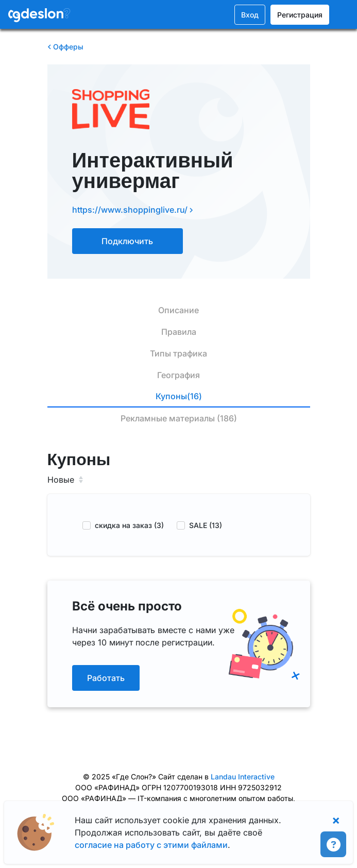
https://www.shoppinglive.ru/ (133, 210)
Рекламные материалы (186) (179, 418)
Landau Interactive (243, 777)
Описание (178, 310)
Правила (179, 332)
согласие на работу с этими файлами (151, 845)
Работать (106, 678)
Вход (250, 15)
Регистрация (300, 15)
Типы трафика (178, 353)
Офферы (65, 47)
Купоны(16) (179, 396)
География (178, 375)
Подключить (127, 241)
